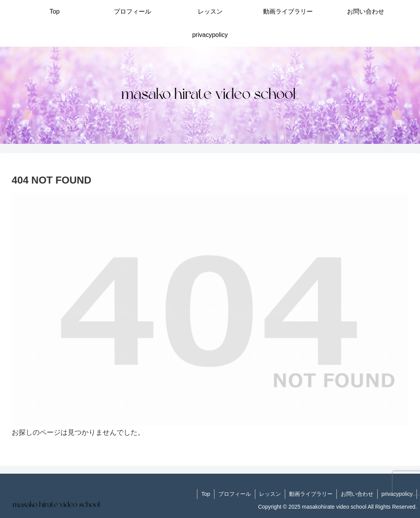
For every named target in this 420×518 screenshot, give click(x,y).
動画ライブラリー (311, 494)
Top (206, 494)
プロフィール (235, 494)
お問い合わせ (357, 494)
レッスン (270, 494)
